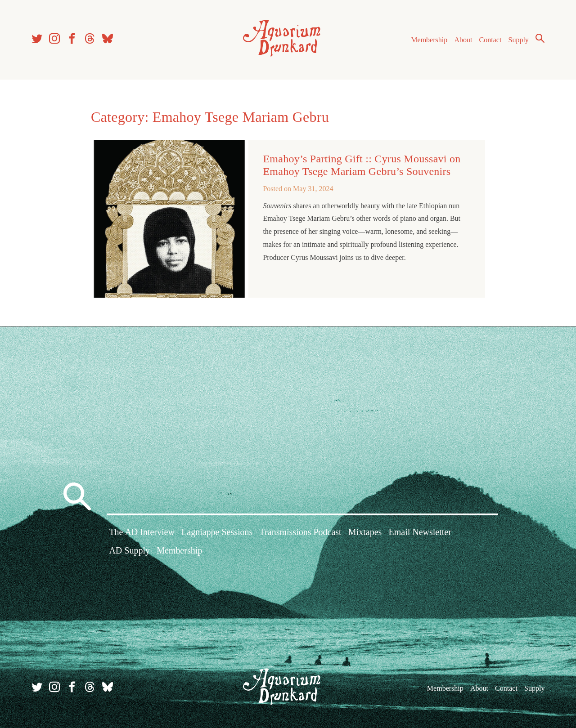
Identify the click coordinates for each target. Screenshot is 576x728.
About (463, 40)
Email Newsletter (420, 532)
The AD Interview (142, 532)
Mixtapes (365, 532)
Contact (490, 40)
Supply (519, 40)
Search (540, 38)
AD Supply (129, 550)
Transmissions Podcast (301, 532)
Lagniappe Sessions (217, 532)
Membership (429, 40)
